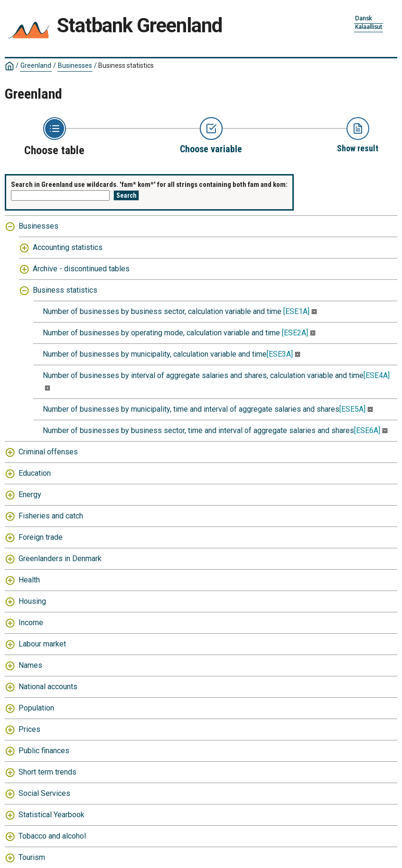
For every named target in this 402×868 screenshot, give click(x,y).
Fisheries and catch (51, 516)
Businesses (75, 65)
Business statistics (126, 65)
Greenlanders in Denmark (60, 559)
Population (36, 708)
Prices (29, 729)
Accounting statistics (68, 247)
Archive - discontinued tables (81, 269)
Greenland (36, 65)
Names (30, 665)
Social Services (44, 793)
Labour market (42, 644)
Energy (30, 494)
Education (35, 473)
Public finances (44, 751)
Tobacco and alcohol (52, 836)
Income (31, 623)
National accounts (48, 687)
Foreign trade (41, 537)
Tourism (32, 857)
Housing (32, 601)
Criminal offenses (48, 452)
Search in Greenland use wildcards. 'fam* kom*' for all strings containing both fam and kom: (149, 185)
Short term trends (47, 772)
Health (29, 580)
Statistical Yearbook (51, 815)
